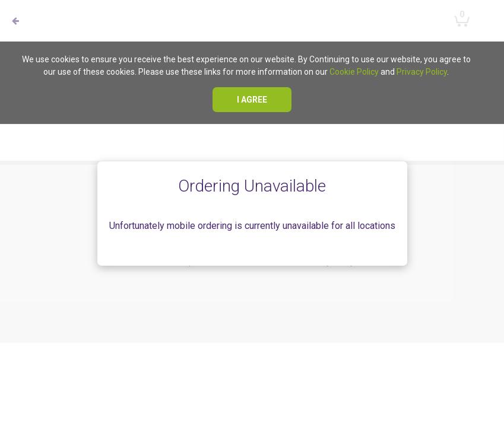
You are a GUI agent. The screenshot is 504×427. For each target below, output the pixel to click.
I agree (252, 100)
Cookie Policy (354, 72)
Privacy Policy (422, 72)
